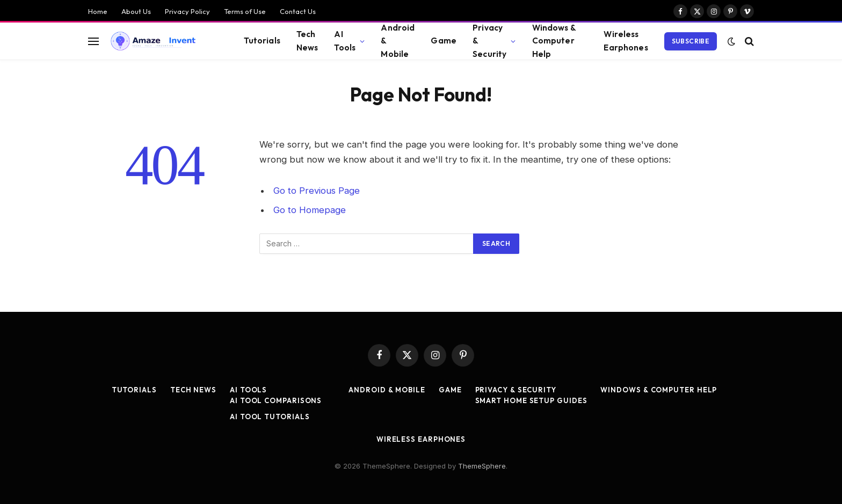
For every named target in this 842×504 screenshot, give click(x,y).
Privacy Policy (187, 11)
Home (98, 11)
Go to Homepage (310, 210)
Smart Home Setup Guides (531, 400)
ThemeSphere (482, 466)
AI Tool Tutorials (270, 417)
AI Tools (345, 41)
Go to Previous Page (317, 191)
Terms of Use (245, 11)
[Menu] (93, 41)
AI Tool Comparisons (276, 400)
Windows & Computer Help (554, 41)
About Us (136, 11)
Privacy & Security (489, 41)
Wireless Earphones (626, 41)
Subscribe (691, 41)
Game (444, 41)
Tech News (307, 41)
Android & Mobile (398, 41)
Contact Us (298, 11)
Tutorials (262, 41)
